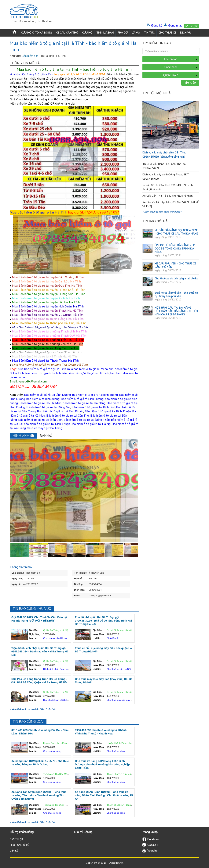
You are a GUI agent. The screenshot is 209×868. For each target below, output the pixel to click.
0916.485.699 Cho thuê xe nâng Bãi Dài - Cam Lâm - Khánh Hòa (40, 732)
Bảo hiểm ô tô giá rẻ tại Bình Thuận (108, 411)
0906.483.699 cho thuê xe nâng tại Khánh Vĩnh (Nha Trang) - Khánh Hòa (101, 732)
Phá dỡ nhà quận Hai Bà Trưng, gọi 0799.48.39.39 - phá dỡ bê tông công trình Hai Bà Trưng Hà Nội (103, 621)
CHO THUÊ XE (167, 33)
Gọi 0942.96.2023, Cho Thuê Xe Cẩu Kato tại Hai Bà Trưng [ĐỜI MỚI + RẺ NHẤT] (39, 619)
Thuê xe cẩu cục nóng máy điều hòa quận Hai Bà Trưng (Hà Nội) (104, 650)
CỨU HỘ (87, 33)
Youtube (152, 851)
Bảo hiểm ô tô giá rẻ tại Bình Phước (60, 411)
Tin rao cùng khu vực (32, 609)
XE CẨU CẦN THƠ (67, 33)
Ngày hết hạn (19, 584)
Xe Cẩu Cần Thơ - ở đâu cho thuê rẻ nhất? (168, 196)
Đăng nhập (175, 26)
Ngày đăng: (35, 634)
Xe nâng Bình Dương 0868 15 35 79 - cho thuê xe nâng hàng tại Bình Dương (40, 763)
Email (77, 596)
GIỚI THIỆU (16, 839)
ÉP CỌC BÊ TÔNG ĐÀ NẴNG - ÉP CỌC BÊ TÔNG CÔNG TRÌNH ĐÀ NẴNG (175, 249)
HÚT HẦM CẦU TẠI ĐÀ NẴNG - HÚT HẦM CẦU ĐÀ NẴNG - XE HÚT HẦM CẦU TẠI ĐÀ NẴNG (176, 311)
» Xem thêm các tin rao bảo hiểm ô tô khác (33, 709)
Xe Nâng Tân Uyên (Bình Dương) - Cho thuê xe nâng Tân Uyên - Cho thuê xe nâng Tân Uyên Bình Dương (39, 795)
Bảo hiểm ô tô (30, 56)
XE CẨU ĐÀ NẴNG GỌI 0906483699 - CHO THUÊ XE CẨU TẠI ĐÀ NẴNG (176, 232)
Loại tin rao (18, 573)
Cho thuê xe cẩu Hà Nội (55, 638)
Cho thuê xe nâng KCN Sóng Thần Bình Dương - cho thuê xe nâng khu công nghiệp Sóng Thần (102, 764)
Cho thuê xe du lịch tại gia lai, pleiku (176, 279)
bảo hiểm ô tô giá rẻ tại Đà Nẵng (84, 403)
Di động (78, 584)
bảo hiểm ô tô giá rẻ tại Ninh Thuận (47, 424)
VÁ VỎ (136, 33)
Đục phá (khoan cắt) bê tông (58, 700)
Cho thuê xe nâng (52, 751)
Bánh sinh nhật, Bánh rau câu (58, 669)
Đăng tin (194, 26)
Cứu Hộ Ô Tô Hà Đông (36, 33)
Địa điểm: (34, 630)
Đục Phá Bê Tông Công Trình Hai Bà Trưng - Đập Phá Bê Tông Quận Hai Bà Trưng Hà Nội (39, 681)
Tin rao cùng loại (28, 722)
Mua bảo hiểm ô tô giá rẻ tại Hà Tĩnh (38, 212)
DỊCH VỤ (186, 33)
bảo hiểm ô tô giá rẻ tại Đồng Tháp (87, 420)
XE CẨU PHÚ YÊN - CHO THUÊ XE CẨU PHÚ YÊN (175, 265)
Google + (153, 845)
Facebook (153, 839)
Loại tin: (33, 638)
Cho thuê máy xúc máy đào (121, 700)
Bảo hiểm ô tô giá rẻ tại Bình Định (93, 407)
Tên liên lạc (80, 573)
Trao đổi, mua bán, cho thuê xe (32, 21)
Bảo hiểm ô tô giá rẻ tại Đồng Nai (48, 407)
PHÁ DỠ (123, 33)
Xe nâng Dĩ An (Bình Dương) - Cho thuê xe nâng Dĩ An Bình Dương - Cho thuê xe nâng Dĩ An (104, 795)
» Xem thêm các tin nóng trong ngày (162, 212)
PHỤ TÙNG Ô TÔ (19, 845)
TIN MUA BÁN (105, 33)
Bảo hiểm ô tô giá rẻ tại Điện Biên (40, 420)
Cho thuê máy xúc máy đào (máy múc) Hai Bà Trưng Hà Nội (104, 681)
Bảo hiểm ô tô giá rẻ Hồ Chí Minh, (40, 403)
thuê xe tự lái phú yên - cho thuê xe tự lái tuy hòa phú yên (176, 294)
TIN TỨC (149, 33)
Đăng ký (157, 26)
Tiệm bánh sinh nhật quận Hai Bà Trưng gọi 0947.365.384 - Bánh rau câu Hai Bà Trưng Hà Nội (40, 651)
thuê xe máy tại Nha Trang (45, 428)
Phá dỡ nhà (113, 638)
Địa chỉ (78, 579)
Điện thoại (80, 590)
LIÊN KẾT (15, 851)
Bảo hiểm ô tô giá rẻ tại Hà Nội (91, 424)
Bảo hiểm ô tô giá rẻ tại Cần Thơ (68, 416)
